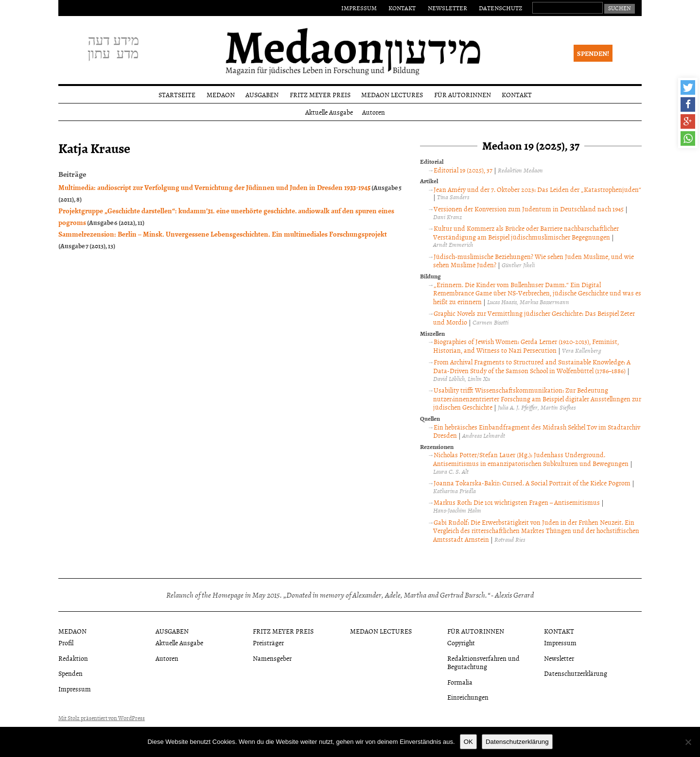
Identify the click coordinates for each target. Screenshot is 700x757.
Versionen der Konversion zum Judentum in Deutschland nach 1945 (529, 209)
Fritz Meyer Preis (320, 95)
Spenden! (593, 53)
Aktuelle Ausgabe (329, 112)
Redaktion (73, 658)
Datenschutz (500, 8)
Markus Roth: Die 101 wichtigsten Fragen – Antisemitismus (517, 502)
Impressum (359, 8)
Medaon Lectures (392, 95)
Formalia (460, 682)
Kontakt (402, 8)
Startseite (177, 95)
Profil (66, 643)
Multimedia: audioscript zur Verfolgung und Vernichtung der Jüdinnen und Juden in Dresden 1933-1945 (214, 187)
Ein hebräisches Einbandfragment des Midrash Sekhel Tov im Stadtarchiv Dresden (537, 431)
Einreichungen (468, 697)
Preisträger (268, 643)
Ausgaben (262, 95)
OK (468, 742)
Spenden (70, 673)
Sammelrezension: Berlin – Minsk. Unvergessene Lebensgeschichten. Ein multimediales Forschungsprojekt (223, 234)
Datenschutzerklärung (576, 673)
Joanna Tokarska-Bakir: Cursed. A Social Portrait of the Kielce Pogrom (532, 483)
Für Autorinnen (463, 95)
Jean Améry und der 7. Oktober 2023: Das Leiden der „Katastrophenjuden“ (537, 189)
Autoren (374, 112)
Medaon (221, 95)
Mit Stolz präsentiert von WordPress (102, 718)
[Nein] (688, 742)
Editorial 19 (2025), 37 (463, 170)
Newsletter (447, 8)
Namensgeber (272, 658)
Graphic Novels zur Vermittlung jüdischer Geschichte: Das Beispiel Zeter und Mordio (534, 318)
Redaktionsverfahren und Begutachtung (483, 662)
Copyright (461, 643)
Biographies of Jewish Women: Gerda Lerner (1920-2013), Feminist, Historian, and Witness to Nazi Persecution (526, 346)
